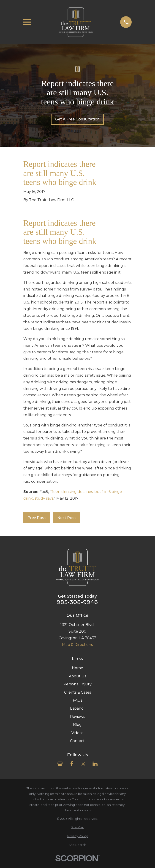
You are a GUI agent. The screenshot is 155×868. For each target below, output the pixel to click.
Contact (77, 741)
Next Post (67, 518)
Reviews (77, 717)
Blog (77, 725)
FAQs (77, 700)
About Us (77, 676)
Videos (77, 733)
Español (77, 708)
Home (77, 668)
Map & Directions (77, 645)
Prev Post (37, 518)
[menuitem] (78, 827)
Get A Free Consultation (77, 119)
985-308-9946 (77, 602)
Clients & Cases (77, 692)
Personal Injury (77, 684)
